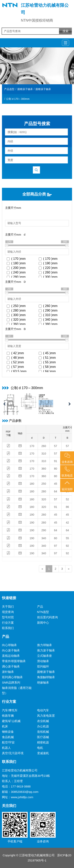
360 (44, 469)
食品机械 (8, 737)
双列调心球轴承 (12, 677)
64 (56, 491)
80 (56, 469)
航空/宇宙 (8, 742)
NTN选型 (43, 612)
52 (67, 499)
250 (44, 484)
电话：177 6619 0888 (16, 786)
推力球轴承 (44, 645)
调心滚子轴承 (11, 666)
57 (56, 446)
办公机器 (43, 726)
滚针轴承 (8, 672)
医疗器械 (43, 737)
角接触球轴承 (46, 677)
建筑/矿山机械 (11, 721)
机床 (5, 726)
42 (67, 523)
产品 (40, 607)
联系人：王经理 (12, 781)
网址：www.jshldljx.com (18, 797)
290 (44, 530)
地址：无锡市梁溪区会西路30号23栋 (26, 776)
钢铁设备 (8, 732)
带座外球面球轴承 (14, 661)
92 (67, 546)
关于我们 (8, 607)
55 (67, 538)
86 (67, 507)
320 (44, 499)
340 (44, 538)
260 (44, 446)
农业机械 (43, 721)
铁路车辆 (8, 716)
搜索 (66, 31)
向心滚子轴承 (11, 650)
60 (56, 538)
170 (32, 446)
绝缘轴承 (43, 682)
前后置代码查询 (47, 617)
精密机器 (43, 742)
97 (56, 546)
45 (56, 484)
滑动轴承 (43, 661)
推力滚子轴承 (46, 650)
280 (44, 491)
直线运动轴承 (11, 656)
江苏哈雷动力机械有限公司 (20, 770)
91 (56, 461)
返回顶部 (67, 486)
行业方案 (8, 623)
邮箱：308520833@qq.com (20, 792)
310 (44, 454)
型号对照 (8, 617)
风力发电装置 (46, 716)
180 (32, 484)
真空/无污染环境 (13, 753)
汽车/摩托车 (10, 710)
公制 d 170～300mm (18, 99)
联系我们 (8, 628)
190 (32, 515)
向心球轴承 (9, 645)
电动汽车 (43, 710)
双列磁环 (43, 666)
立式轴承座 (44, 656)
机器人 (6, 748)
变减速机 (43, 753)
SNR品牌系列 (11, 682)
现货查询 (8, 612)
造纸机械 (43, 732)
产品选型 (9, 89)
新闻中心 (43, 623)
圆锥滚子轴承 (25, 89)
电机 (40, 748)
